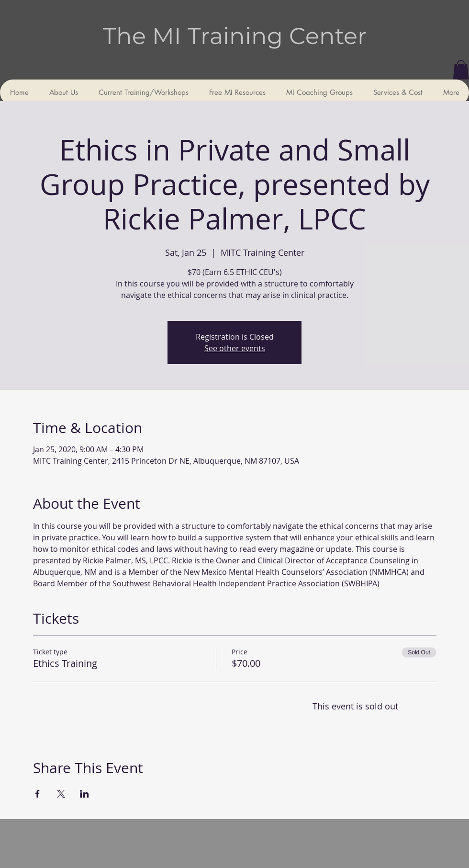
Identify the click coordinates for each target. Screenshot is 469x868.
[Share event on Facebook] (38, 794)
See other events (235, 348)
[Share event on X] (61, 794)
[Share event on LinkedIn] (84, 794)
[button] (461, 70)
